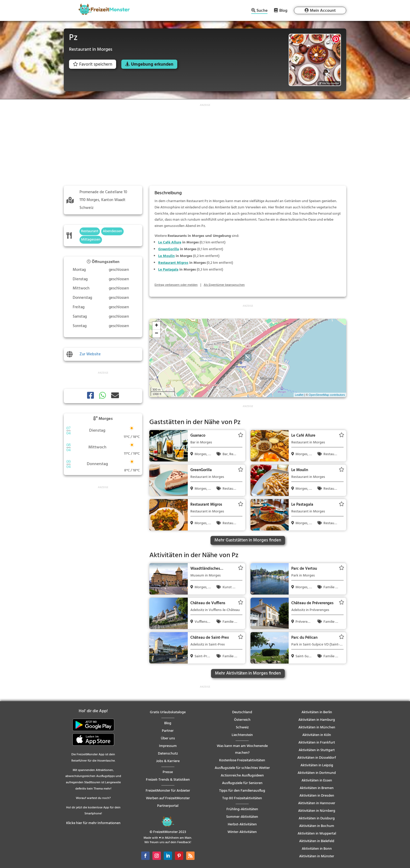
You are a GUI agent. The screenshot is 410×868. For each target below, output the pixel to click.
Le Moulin (166, 256)
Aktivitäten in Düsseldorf (317, 758)
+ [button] (156, 326)
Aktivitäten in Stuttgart (317, 750)
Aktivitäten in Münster (317, 856)
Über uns (168, 738)
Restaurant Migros (173, 263)
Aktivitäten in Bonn (317, 849)
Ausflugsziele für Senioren (242, 783)
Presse (168, 772)
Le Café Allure (170, 242)
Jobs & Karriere (168, 761)
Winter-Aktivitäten (242, 832)
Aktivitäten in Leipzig (317, 765)
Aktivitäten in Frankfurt (317, 743)
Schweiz (242, 727)
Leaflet (299, 395)
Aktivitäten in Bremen (317, 788)
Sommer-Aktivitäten (242, 817)
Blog (283, 10)
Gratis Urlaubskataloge (168, 712)
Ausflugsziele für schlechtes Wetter (242, 768)
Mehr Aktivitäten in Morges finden (248, 673)
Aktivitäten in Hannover (317, 803)
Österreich (242, 720)
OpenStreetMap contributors (327, 395)
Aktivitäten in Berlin (317, 712)
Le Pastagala (168, 270)
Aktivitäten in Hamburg (317, 720)
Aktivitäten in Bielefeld (317, 841)
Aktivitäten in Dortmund (317, 773)
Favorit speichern (93, 64)
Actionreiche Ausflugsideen (242, 776)
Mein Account (323, 11)
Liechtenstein (242, 735)
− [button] (156, 334)
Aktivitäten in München (317, 727)
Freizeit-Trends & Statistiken (168, 780)
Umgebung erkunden (152, 64)
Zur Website (90, 354)
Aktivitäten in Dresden (317, 796)
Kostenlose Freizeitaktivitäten (242, 760)
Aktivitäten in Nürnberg (317, 811)
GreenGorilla (169, 249)
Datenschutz (168, 754)
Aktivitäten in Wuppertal (317, 834)
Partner (168, 731)
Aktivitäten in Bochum (317, 826)
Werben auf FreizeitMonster (168, 798)
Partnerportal (168, 806)
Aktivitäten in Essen (317, 781)
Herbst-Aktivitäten (242, 824)
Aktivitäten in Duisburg (317, 818)
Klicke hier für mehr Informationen (93, 823)
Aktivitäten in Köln (317, 735)
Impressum (168, 746)
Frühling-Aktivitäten (242, 809)
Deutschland (242, 712)
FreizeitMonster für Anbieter (168, 791)
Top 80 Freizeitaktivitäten (242, 798)
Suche (262, 11)
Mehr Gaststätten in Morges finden (248, 540)
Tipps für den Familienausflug (242, 791)
